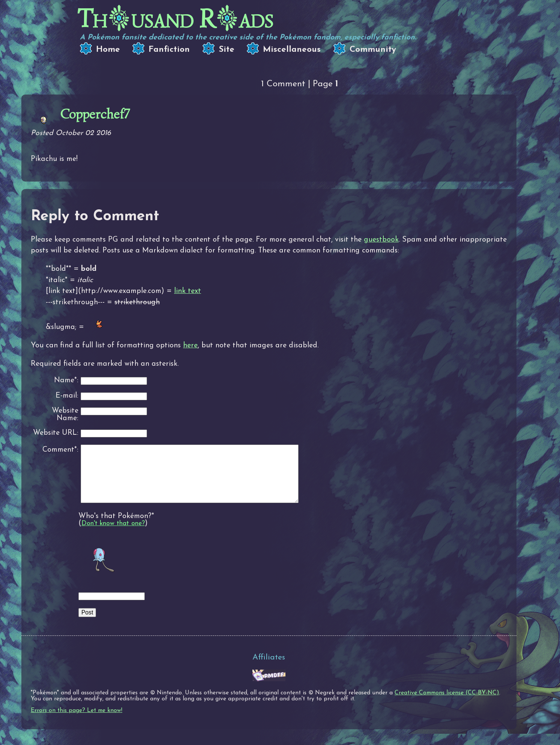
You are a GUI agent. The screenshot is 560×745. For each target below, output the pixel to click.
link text (188, 291)
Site (227, 50)
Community (373, 50)
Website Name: (65, 415)
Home (108, 50)
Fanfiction (169, 50)
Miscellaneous (292, 50)
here (190, 345)
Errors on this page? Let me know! (77, 722)
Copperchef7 (95, 114)
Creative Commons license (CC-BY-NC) (447, 704)
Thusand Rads (175, 19)
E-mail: (67, 396)
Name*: (66, 381)
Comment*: (60, 450)
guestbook (381, 240)
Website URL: (56, 433)
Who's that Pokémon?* (116, 527)
